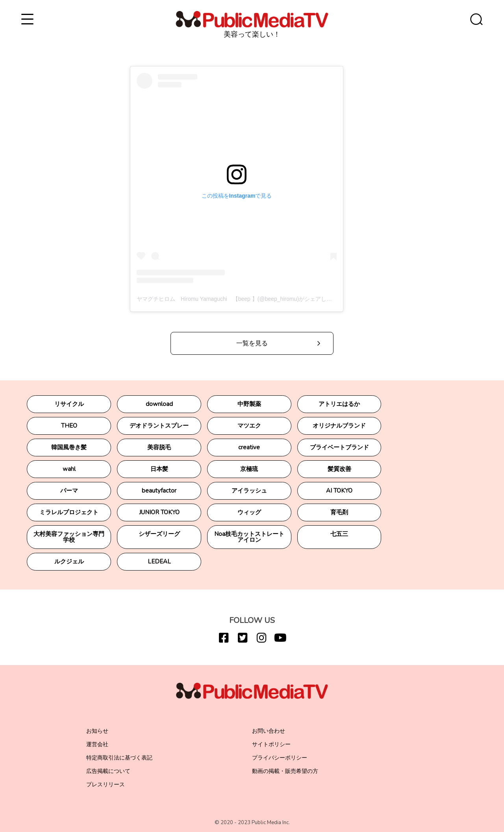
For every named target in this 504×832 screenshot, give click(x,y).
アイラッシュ (249, 491)
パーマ (69, 491)
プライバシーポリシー (280, 758)
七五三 (339, 534)
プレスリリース (106, 785)
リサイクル (69, 404)
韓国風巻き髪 (69, 447)
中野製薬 (249, 404)
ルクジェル (69, 561)
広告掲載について (108, 771)
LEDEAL (159, 561)
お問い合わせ (269, 731)
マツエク (249, 426)
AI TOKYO (339, 491)
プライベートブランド (339, 447)
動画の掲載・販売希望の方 (285, 771)
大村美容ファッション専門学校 (69, 537)
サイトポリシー (271, 744)
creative (249, 447)
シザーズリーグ (159, 534)
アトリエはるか (339, 404)
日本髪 (159, 469)
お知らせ (97, 731)
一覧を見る (252, 343)
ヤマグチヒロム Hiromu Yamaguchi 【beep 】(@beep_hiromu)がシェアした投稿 (240, 299)
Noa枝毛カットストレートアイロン (249, 537)
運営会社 (97, 744)
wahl (69, 469)
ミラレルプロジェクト (69, 512)
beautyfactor (159, 491)
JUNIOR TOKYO (159, 512)
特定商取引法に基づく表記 (119, 758)
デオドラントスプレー (159, 426)
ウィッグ (249, 512)
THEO (69, 426)
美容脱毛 (159, 447)
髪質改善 (339, 469)
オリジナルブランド (339, 426)
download (159, 404)
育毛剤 (339, 512)
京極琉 (249, 469)
